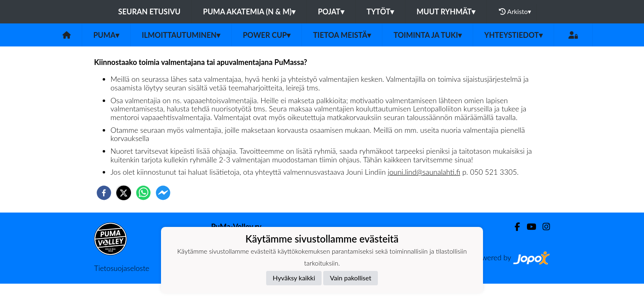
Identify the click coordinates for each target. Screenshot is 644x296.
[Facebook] (514, 227)
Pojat (331, 12)
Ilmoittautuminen (181, 35)
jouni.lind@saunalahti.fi (424, 172)
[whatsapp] (143, 193)
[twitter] (124, 193)
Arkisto (515, 12)
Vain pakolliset (351, 278)
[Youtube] (528, 227)
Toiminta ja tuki (428, 35)
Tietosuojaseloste (122, 268)
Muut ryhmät (446, 12)
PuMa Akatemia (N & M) (249, 12)
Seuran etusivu (149, 12)
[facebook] (104, 193)
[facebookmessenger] (163, 193)
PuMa (106, 35)
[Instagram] (543, 227)
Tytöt (381, 12)
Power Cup (267, 35)
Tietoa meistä (342, 35)
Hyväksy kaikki (294, 278)
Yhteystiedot (513, 35)
